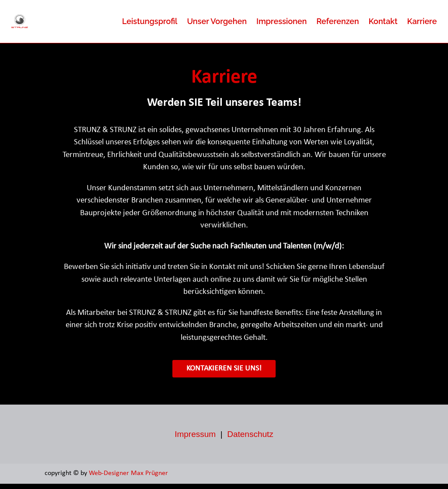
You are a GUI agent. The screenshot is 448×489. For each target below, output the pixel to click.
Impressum (195, 439)
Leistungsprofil (150, 21)
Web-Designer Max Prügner (129, 479)
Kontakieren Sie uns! (224, 374)
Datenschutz (250, 439)
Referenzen (338, 21)
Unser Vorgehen (217, 21)
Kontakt (383, 21)
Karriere (422, 21)
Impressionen (282, 21)
